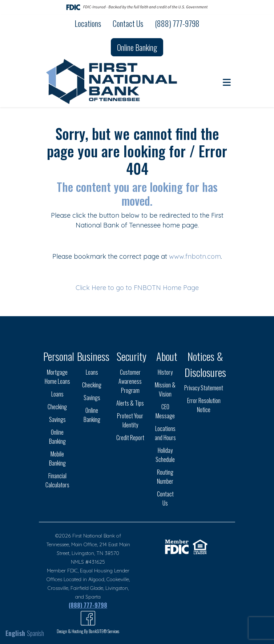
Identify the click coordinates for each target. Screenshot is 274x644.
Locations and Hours (165, 433)
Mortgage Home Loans (57, 377)
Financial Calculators (57, 480)
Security (132, 356)
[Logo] (112, 82)
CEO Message (165, 411)
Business (93, 356)
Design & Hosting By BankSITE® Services (88, 631)
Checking (57, 407)
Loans (57, 394)
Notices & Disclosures (205, 364)
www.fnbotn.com (195, 256)
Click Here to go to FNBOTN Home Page (137, 288)
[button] (227, 82)
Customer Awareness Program (130, 381)
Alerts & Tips (130, 403)
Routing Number (165, 477)
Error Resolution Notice (204, 405)
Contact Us (128, 23)
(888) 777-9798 (177, 23)
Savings (57, 419)
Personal (59, 356)
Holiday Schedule (165, 455)
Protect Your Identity (130, 420)
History (165, 372)
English (15, 633)
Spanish (35, 633)
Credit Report (130, 438)
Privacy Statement (204, 388)
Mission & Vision (165, 389)
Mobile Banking (57, 458)
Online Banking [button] (137, 47)
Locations (88, 23)
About (167, 356)
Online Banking (57, 437)
